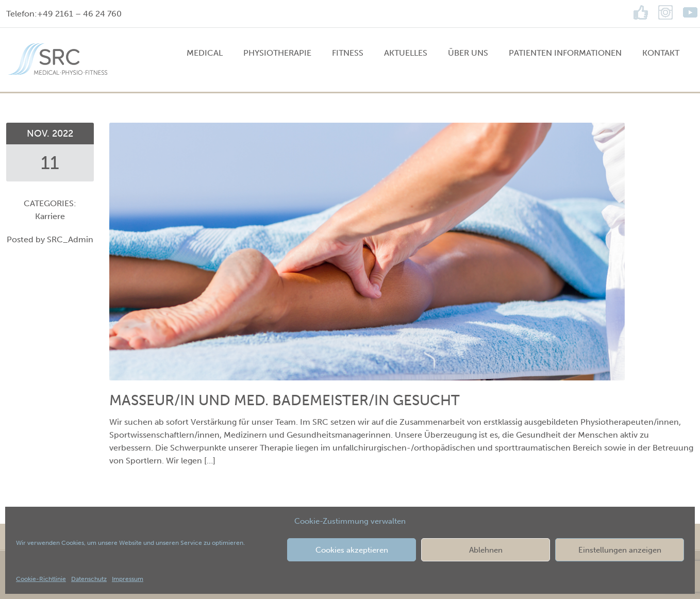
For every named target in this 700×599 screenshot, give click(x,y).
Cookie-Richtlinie (41, 579)
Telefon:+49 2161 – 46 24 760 (64, 14)
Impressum (128, 579)
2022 (63, 134)
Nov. (39, 134)
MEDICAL (205, 53)
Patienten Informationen (565, 53)
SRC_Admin (70, 239)
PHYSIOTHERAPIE (277, 53)
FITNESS (348, 53)
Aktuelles (406, 53)
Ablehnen (486, 550)
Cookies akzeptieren (352, 550)
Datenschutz (89, 579)
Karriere (50, 216)
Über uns (468, 53)
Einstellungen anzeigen (620, 550)
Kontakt (661, 53)
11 (50, 163)
